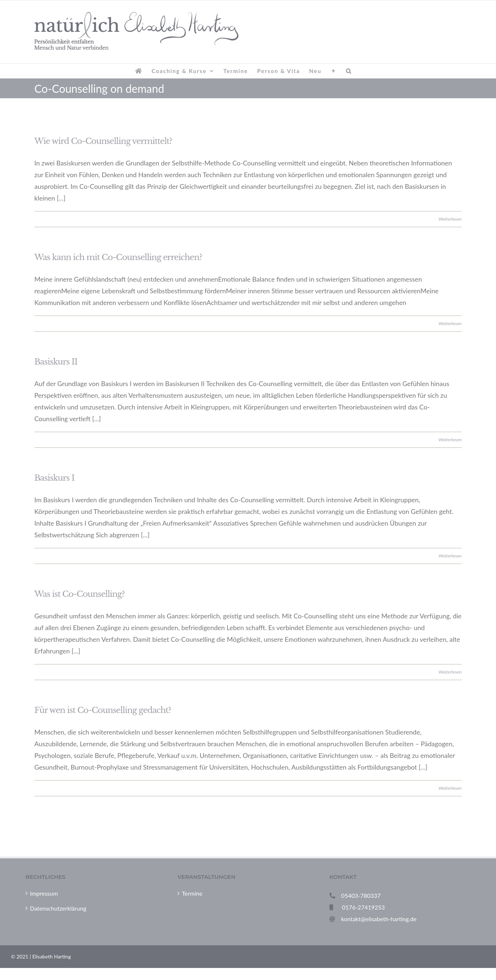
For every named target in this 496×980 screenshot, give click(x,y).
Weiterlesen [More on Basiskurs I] (450, 556)
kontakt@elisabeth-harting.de (379, 919)
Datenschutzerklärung (58, 908)
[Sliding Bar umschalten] (334, 71)
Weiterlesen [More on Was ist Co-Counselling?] (450, 672)
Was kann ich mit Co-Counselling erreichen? (118, 257)
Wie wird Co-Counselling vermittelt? (103, 141)
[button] (349, 71)
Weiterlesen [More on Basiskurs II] (450, 440)
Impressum (44, 893)
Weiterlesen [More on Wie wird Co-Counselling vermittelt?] (450, 219)
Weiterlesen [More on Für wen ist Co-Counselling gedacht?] (450, 788)
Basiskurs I (54, 478)
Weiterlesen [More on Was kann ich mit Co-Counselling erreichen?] (450, 323)
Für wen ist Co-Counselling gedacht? (103, 710)
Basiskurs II (56, 362)
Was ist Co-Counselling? (79, 594)
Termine (192, 893)
